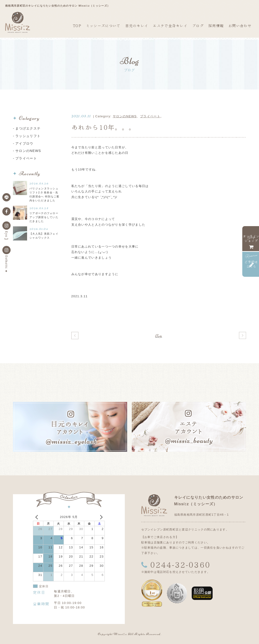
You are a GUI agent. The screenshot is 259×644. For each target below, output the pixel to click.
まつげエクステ (28, 128)
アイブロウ (24, 143)
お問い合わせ (240, 26)
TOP (77, 26)
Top (159, 336)
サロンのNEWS (125, 116)
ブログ (198, 26)
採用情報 (216, 26)
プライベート (150, 116)
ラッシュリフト (28, 136)
